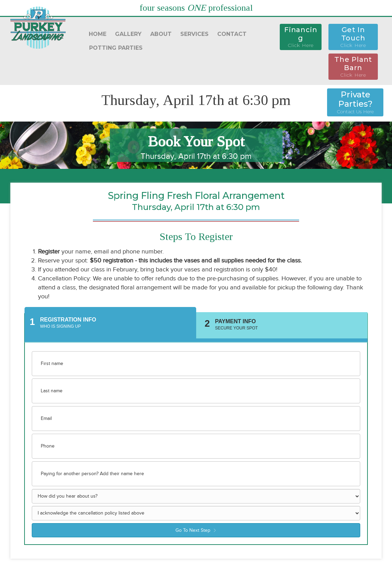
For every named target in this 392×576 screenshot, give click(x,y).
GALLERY (128, 34)
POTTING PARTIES (116, 48)
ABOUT (161, 34)
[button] (301, 37)
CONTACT (232, 34)
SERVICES (194, 34)
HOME (98, 34)
